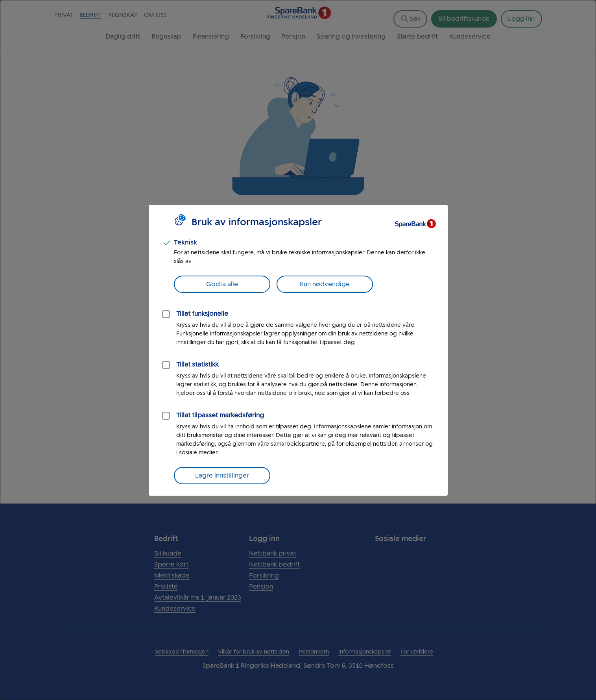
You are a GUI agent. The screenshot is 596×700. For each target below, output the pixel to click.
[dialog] (298, 350)
